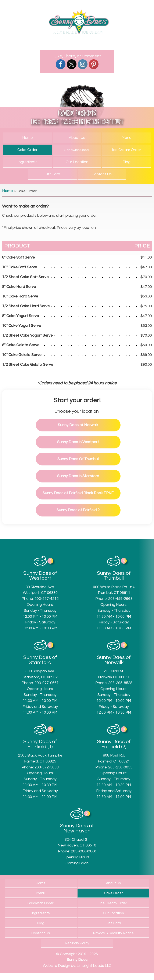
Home (28, 138)
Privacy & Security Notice (113, 933)
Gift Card (52, 174)
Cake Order (27, 150)
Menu (126, 138)
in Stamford (78, 476)
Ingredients (28, 162)
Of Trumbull (78, 459)
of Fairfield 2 (78, 510)
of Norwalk (78, 425)
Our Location (77, 162)
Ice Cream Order (127, 150)
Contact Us (102, 174)
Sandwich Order (77, 150)
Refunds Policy (77, 943)
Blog (127, 162)
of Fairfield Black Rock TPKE (78, 493)
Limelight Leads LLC (94, 966)
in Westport (78, 442)
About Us (77, 138)
